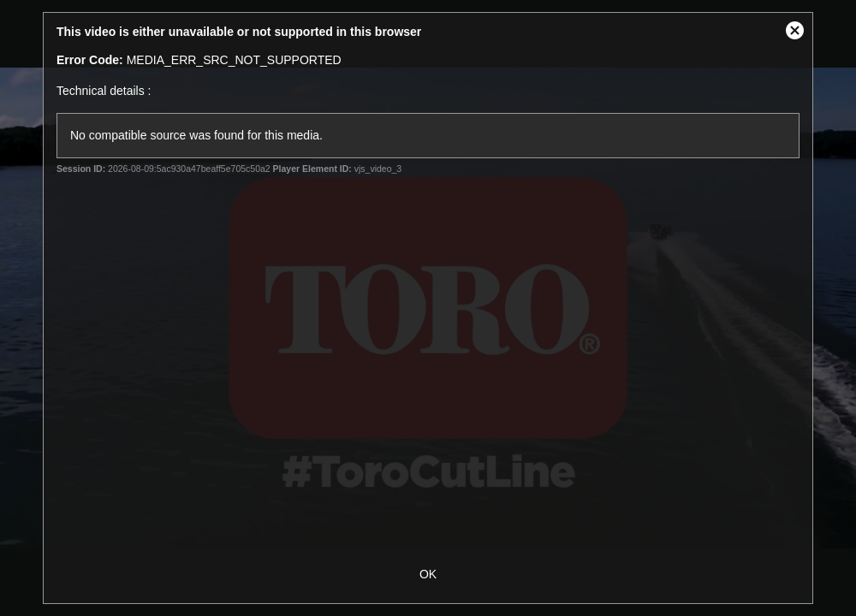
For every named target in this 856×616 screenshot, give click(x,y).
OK (428, 574)
